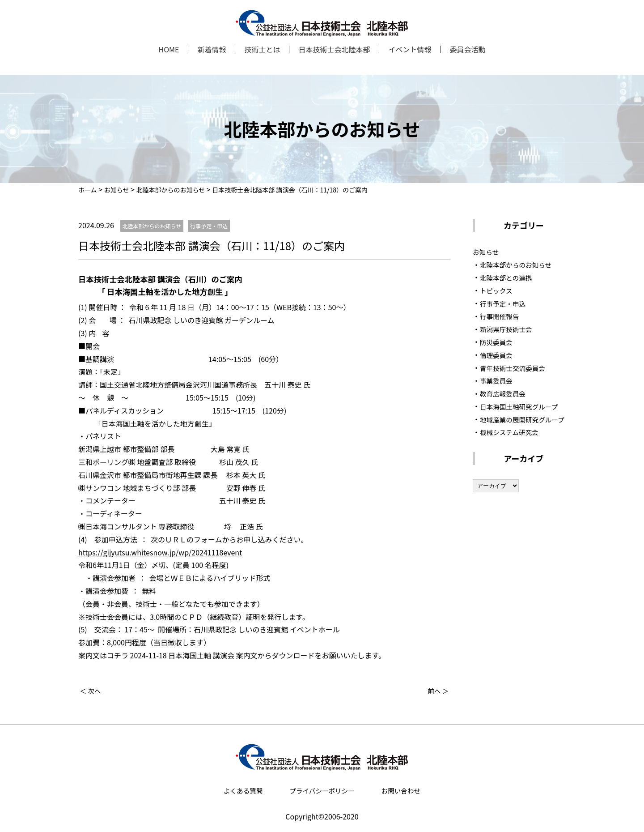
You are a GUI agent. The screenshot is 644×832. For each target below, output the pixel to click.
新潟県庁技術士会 (508, 329)
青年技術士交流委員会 (516, 367)
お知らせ (487, 252)
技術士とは (262, 49)
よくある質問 (243, 790)
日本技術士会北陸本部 (334, 49)
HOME (169, 49)
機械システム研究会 (512, 445)
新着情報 (212, 49)
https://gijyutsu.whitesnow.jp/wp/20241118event (160, 552)
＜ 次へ (92, 691)
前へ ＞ (437, 691)
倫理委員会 (498, 354)
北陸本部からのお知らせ (519, 265)
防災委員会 (498, 341)
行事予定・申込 (505, 303)
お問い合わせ (401, 790)
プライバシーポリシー (322, 790)
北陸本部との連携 (508, 277)
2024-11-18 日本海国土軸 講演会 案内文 (194, 655)
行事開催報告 (501, 316)
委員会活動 (467, 49)
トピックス (498, 290)
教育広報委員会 (505, 393)
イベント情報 (410, 49)
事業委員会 (498, 380)
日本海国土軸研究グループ (523, 406)
